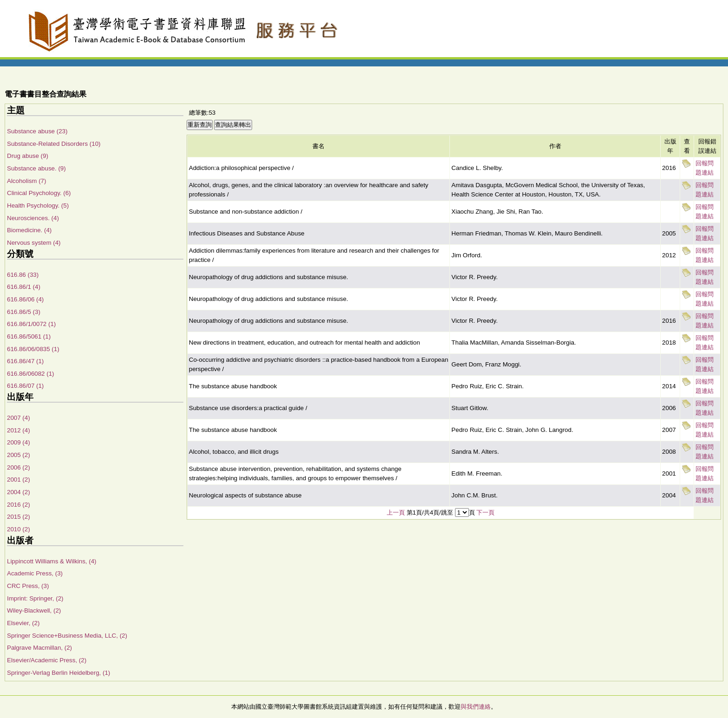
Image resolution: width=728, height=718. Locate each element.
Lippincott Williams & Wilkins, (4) (52, 561)
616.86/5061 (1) (29, 336)
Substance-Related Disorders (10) (54, 144)
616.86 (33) (23, 275)
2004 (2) (19, 492)
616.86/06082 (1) (31, 374)
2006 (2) (19, 467)
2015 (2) (19, 517)
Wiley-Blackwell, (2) (34, 610)
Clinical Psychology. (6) (39, 193)
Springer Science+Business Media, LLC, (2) (67, 636)
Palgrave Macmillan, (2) (39, 648)
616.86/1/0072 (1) (31, 324)
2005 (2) (19, 455)
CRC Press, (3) (28, 586)
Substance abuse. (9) (36, 168)
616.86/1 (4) (24, 287)
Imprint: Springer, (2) (35, 598)
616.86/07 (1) (25, 386)
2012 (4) (19, 430)
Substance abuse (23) (37, 131)
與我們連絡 (476, 707)
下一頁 (485, 512)
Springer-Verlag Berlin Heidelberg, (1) (58, 673)
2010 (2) (19, 529)
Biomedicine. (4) (29, 230)
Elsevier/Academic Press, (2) (47, 660)
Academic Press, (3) (35, 573)
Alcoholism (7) (26, 181)
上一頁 (396, 512)
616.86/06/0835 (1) (33, 349)
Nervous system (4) (34, 243)
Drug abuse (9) (28, 156)
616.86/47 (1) (25, 361)
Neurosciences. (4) (33, 218)
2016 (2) (19, 505)
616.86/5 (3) (24, 312)
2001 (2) (19, 480)
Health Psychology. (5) (38, 206)
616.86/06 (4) (25, 299)
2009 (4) (19, 442)
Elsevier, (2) (23, 623)
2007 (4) (19, 418)
